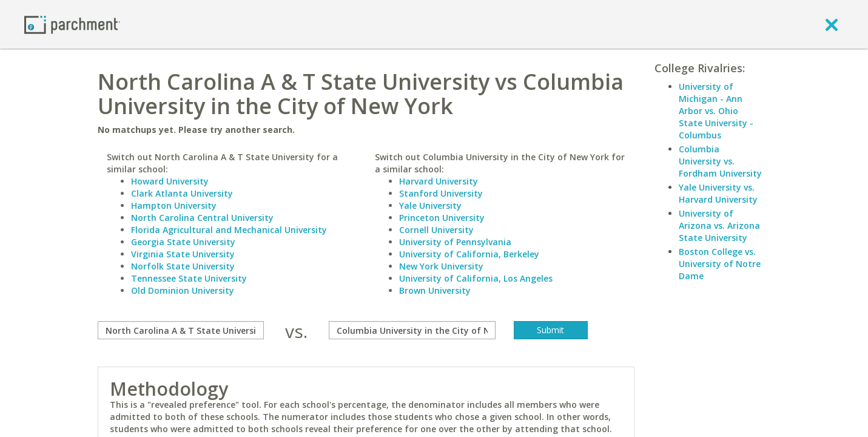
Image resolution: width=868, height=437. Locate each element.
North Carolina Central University (202, 218)
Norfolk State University (183, 266)
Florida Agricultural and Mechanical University (229, 230)
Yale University (430, 205)
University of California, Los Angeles (476, 278)
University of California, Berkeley (469, 254)
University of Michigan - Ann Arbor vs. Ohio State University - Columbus (716, 111)
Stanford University (441, 193)
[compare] (181, 330)
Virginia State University (183, 254)
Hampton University (174, 205)
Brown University (435, 290)
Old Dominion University (183, 290)
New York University (441, 266)
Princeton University (442, 218)
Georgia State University (183, 242)
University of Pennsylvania (455, 242)
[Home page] (72, 24)
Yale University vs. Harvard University (718, 193)
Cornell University (436, 230)
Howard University (170, 181)
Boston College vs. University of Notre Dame (720, 264)
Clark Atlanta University (182, 193)
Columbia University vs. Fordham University (720, 161)
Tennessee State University (189, 278)
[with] (412, 330)
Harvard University (439, 181)
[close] (832, 24)
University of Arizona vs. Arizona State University (719, 225)
